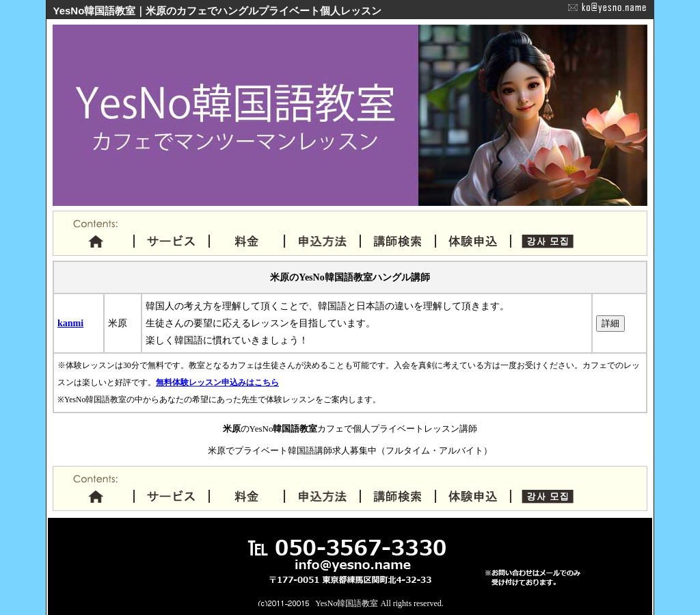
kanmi (70, 323)
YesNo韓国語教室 (347, 603)
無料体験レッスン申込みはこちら (217, 383)
